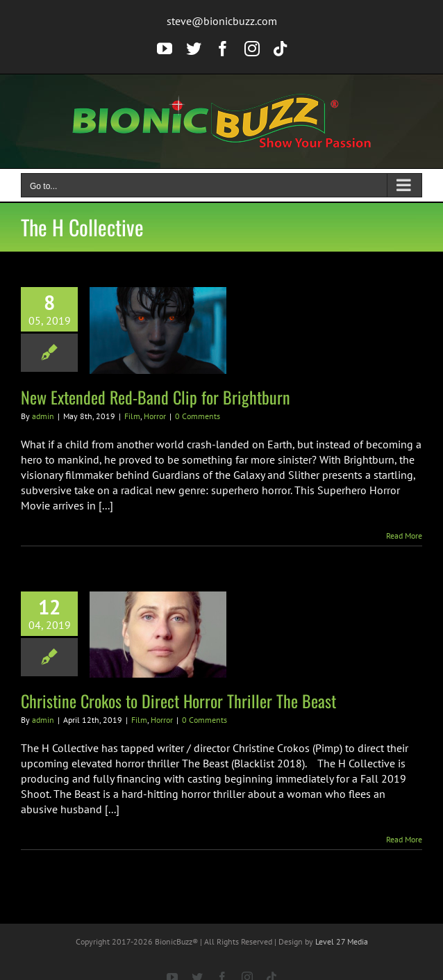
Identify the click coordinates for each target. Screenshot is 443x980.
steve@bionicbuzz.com (222, 21)
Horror (155, 416)
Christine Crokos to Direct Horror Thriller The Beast (178, 701)
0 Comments (198, 416)
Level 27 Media (342, 941)
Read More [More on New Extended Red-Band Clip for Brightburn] (404, 536)
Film (132, 416)
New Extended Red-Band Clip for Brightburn (156, 397)
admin (43, 416)
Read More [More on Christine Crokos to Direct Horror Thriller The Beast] (404, 839)
